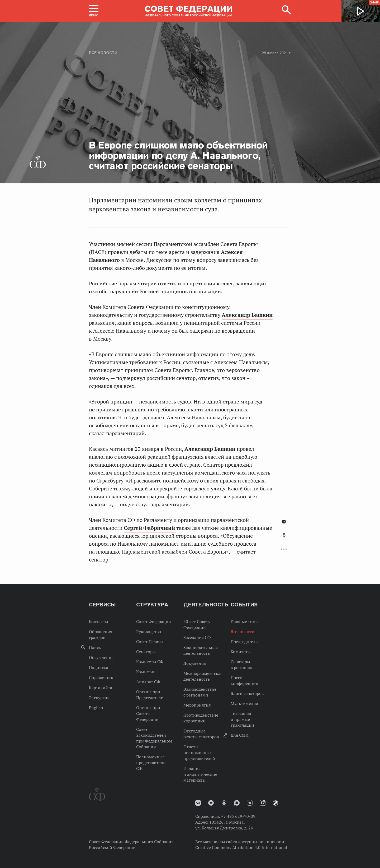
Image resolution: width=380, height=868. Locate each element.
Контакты (99, 621)
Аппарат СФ (148, 682)
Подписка (99, 667)
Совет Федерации (154, 621)
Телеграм (250, 803)
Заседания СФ (197, 637)
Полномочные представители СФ (151, 763)
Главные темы (245, 621)
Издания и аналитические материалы (200, 774)
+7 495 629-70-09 (238, 816)
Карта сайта (101, 688)
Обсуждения (101, 657)
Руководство (149, 632)
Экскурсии (99, 698)
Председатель (244, 642)
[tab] (284, 538)
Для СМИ (240, 735)
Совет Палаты (150, 642)
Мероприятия (197, 705)
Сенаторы (146, 652)
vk (198, 803)
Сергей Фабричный (150, 528)
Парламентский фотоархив (275, 803)
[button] (94, 11)
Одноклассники (284, 535)
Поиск (95, 647)
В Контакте (284, 522)
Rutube (263, 803)
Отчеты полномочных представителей (199, 753)
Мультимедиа (244, 703)
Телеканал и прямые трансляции (242, 719)
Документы (195, 663)
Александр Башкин (247, 315)
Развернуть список (284, 549)
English (96, 708)
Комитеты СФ (150, 662)
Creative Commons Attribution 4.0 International (241, 847)
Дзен (211, 803)
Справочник (101, 677)
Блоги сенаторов (247, 693)
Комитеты (241, 652)
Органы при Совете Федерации (148, 713)
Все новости (103, 53)
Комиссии (146, 672)
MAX (237, 803)
